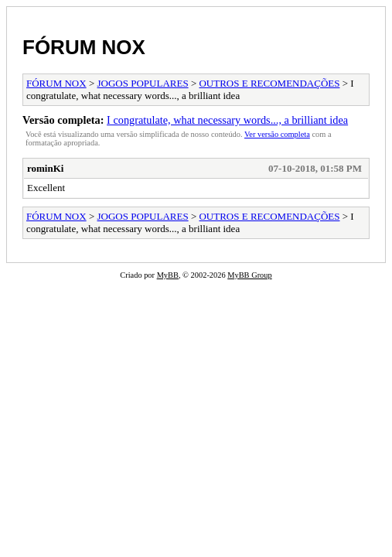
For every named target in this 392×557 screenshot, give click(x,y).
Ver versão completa (277, 134)
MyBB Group (249, 275)
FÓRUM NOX (84, 47)
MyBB (168, 275)
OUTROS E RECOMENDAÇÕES (269, 83)
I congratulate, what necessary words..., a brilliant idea (227, 120)
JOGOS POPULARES (143, 83)
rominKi (45, 168)
